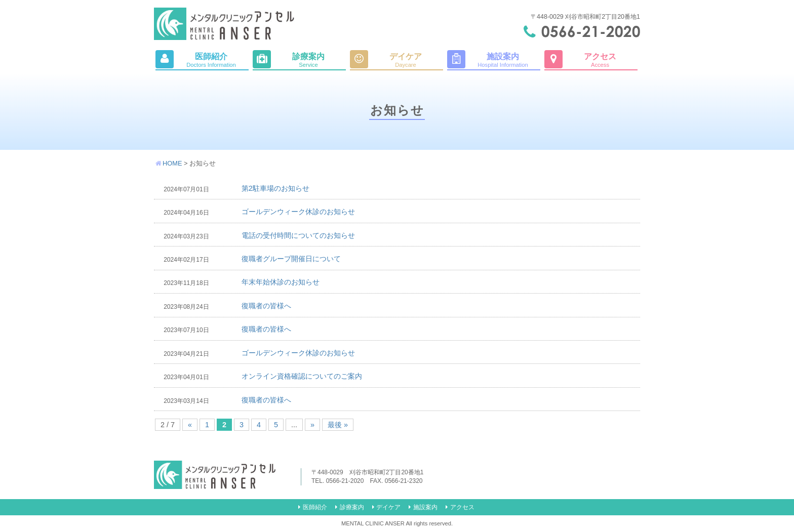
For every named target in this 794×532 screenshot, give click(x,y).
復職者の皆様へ (266, 306)
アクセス (462, 507)
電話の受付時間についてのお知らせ (298, 235)
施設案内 (425, 507)
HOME (172, 163)
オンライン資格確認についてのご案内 (302, 376)
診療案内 (352, 507)
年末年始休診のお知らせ (281, 282)
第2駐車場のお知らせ (275, 188)
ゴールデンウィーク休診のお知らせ (298, 212)
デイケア (388, 507)
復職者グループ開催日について (291, 259)
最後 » (338, 425)
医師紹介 (315, 507)
